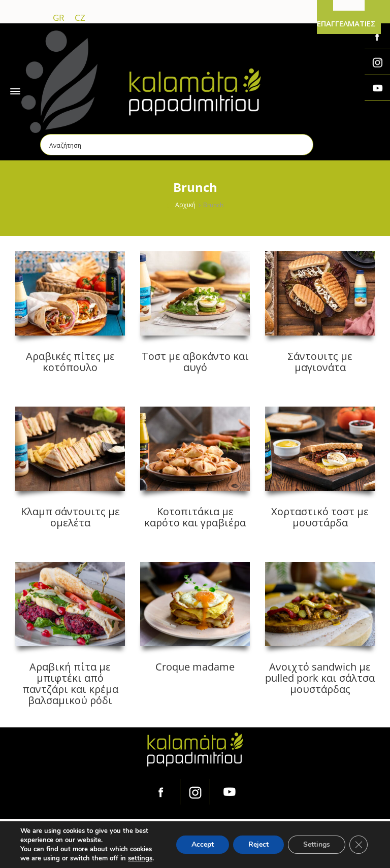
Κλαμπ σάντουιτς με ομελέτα (70, 517)
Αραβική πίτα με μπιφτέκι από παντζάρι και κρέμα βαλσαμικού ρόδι (70, 683)
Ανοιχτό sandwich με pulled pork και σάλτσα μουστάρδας (320, 678)
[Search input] (177, 145)
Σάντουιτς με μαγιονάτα (320, 362)
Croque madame (195, 667)
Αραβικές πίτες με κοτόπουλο (70, 362)
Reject (258, 844)
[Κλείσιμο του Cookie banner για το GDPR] (359, 845)
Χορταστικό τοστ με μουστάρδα (320, 517)
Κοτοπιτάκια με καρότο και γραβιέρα (195, 517)
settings (140, 858)
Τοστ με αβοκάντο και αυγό (195, 362)
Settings (317, 844)
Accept (203, 844)
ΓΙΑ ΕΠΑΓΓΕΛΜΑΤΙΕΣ (346, 18)
